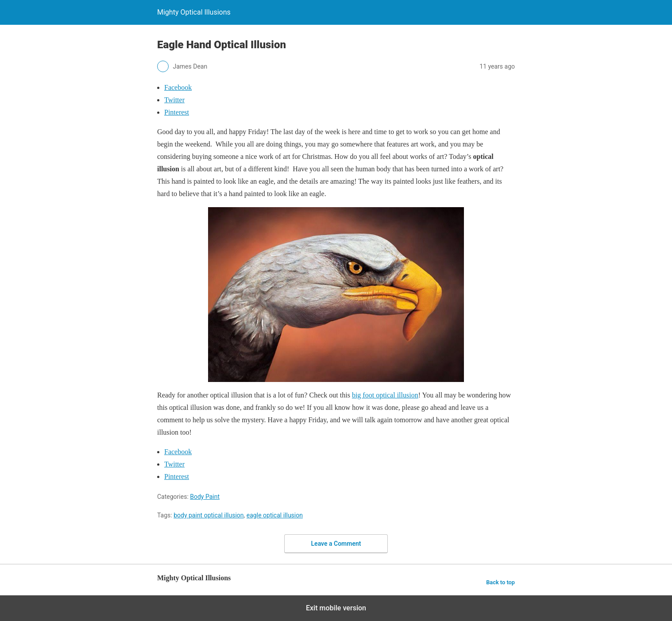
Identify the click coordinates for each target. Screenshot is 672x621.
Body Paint (205, 497)
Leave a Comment (336, 544)
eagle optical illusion (275, 515)
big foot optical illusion (385, 395)
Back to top (500, 582)
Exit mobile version (336, 608)
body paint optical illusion (209, 515)
